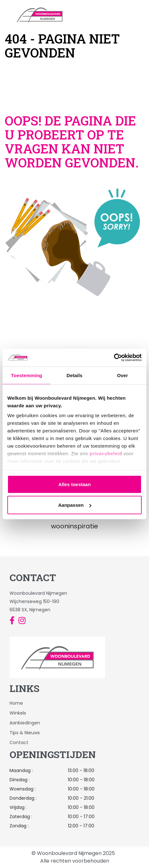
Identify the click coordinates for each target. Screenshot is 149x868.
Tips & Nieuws (25, 733)
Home (16, 703)
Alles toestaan (74, 484)
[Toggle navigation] (142, 15)
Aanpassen (75, 505)
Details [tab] (74, 375)
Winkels (18, 713)
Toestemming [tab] (27, 375)
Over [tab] (122, 375)
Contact (19, 743)
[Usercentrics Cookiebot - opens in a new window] (114, 358)
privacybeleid (106, 454)
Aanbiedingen (25, 723)
